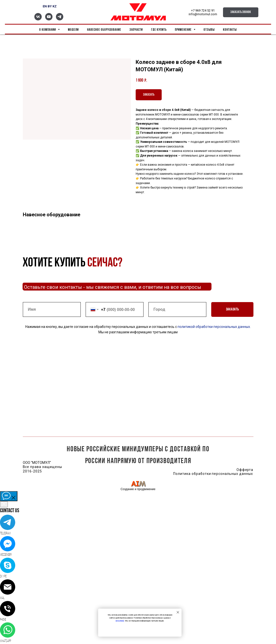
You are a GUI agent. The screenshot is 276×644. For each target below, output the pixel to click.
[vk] (38, 19)
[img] (138, 484)
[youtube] (49, 19)
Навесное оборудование (104, 30)
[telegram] (60, 19)
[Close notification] (178, 612)
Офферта (245, 470)
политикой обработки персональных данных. (214, 327)
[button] (241, 12)
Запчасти (136, 30)
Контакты (230, 30)
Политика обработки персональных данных (213, 474)
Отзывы (209, 30)
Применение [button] (184, 30)
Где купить (159, 30)
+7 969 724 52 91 (203, 10)
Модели (73, 30)
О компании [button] (48, 30)
